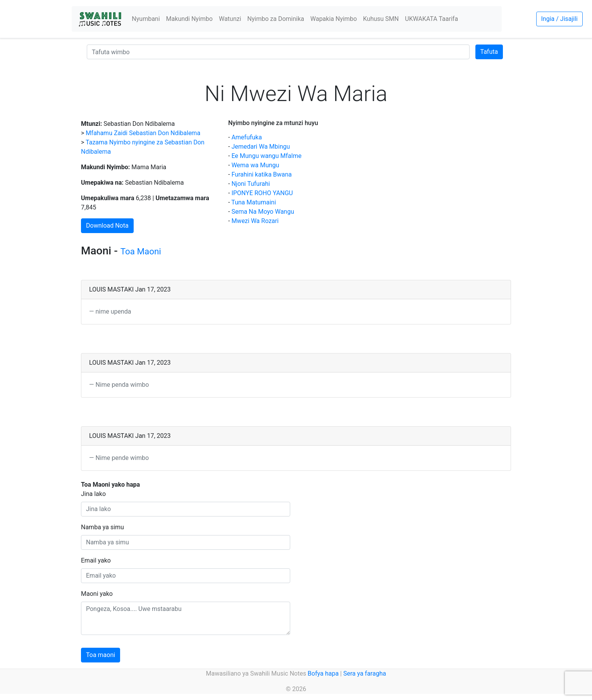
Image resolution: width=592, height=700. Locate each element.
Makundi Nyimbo (189, 19)
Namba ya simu (102, 527)
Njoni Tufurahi (250, 184)
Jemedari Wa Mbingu (261, 147)
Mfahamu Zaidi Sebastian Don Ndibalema (143, 133)
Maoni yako (97, 594)
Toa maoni (101, 655)
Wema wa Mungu (255, 165)
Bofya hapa (323, 673)
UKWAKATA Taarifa (431, 19)
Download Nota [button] (107, 226)
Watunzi (230, 19)
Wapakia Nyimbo (334, 19)
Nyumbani (146, 19)
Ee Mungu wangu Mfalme (266, 156)
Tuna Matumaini (254, 202)
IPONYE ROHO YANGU (262, 193)
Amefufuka (247, 137)
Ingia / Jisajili (559, 19)
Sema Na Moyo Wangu (263, 212)
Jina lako (93, 494)
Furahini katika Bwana (262, 174)
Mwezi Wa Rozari (255, 221)
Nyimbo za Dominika (276, 19)
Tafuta (489, 52)
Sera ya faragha (365, 673)
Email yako (96, 560)
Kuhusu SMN (381, 19)
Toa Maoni (141, 251)
